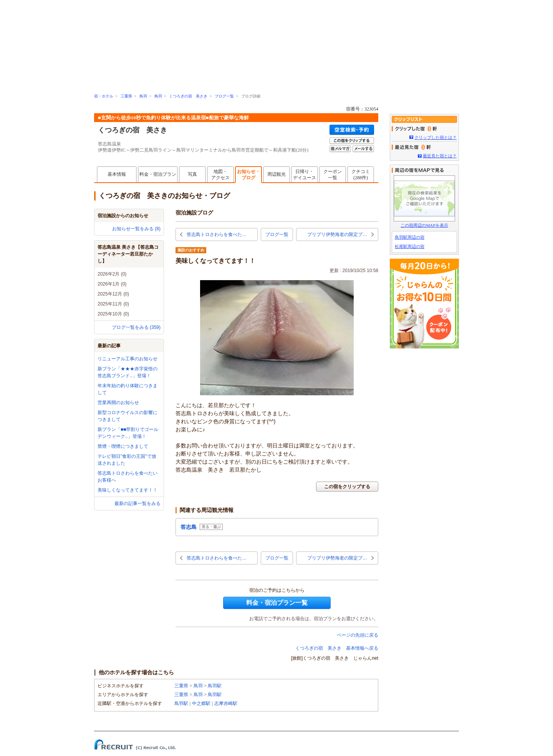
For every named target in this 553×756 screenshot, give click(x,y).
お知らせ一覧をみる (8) (136, 229)
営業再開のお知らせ (118, 403)
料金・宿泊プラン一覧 (277, 603)
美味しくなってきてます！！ (127, 490)
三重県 (126, 96)
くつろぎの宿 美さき (188, 96)
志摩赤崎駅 (226, 703)
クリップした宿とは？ (435, 137)
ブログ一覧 (224, 96)
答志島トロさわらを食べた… (217, 234)
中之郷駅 (201, 703)
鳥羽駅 (215, 686)
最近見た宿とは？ (440, 156)
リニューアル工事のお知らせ (127, 359)
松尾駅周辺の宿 (410, 246)
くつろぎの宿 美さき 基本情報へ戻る (337, 648)
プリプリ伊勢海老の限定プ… (337, 234)
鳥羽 (143, 96)
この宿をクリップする (347, 487)
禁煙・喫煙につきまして (123, 446)
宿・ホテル (104, 96)
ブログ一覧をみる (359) (136, 327)
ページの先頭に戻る (358, 635)
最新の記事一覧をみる (137, 503)
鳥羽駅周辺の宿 (410, 237)
